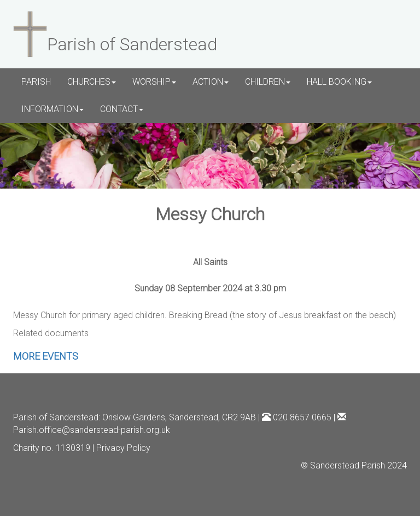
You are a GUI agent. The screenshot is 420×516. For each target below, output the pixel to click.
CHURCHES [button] (92, 82)
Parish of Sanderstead (56, 417)
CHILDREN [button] (268, 82)
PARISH (36, 82)
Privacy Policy (123, 448)
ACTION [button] (211, 82)
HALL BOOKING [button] (339, 82)
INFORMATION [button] (52, 109)
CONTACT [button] (122, 109)
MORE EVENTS (46, 356)
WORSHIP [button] (154, 82)
